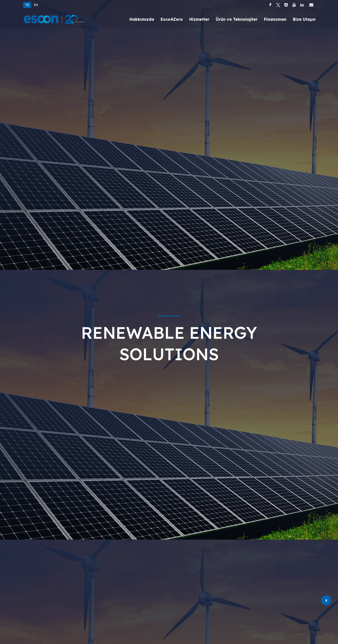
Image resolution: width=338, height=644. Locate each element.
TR (27, 5)
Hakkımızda (142, 19)
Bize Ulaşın (304, 19)
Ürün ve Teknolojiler (237, 19)
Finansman (275, 19)
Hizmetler (199, 19)
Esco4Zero (172, 19)
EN (36, 5)
